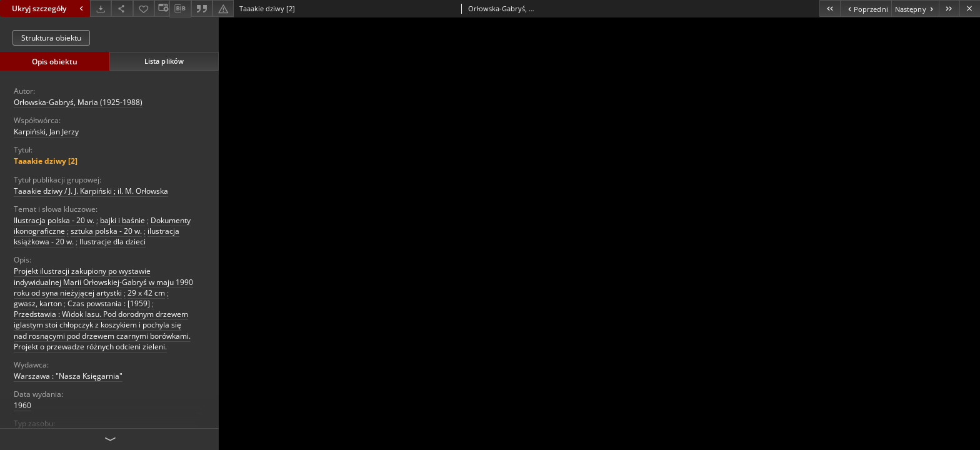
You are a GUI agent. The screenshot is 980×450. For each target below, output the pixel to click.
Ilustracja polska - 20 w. (54, 220)
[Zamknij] (970, 8)
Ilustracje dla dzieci (112, 242)
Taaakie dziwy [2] (46, 161)
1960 (22, 405)
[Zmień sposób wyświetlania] (162, 8)
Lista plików (164, 61)
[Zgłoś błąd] (223, 8)
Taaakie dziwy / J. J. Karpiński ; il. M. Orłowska (91, 191)
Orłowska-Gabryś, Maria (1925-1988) (78, 102)
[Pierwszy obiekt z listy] (830, 8)
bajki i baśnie (122, 220)
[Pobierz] (101, 8)
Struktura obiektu (51, 38)
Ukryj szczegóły (49, 8)
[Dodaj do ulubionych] (144, 8)
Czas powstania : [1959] (109, 303)
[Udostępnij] (122, 8)
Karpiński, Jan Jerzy (46, 132)
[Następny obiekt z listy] (915, 8)
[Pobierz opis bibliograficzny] (180, 9)
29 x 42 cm (146, 293)
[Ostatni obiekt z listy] (949, 8)
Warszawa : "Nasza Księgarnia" (68, 376)
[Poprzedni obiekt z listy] (865, 8)
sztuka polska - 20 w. (106, 231)
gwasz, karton (38, 303)
